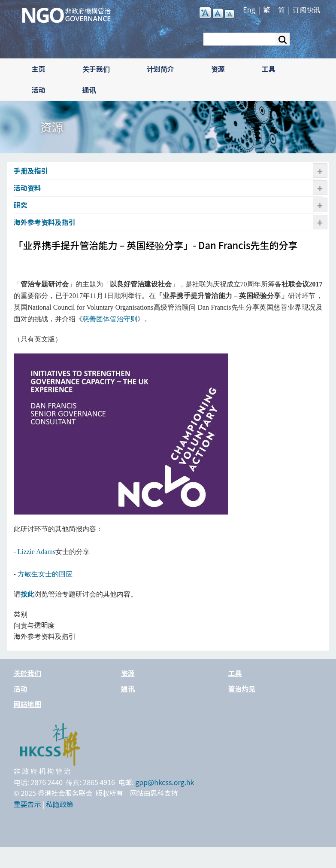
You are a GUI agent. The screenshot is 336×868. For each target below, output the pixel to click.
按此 (27, 594)
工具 (269, 69)
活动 (39, 90)
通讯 (89, 90)
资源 (218, 69)
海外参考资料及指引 (45, 222)
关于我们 (96, 69)
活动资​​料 (27, 188)
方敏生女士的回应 (45, 574)
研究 (21, 205)
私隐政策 (60, 804)
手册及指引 (31, 171)
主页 (39, 69)
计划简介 (160, 69)
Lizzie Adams (36, 552)
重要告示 (27, 804)
